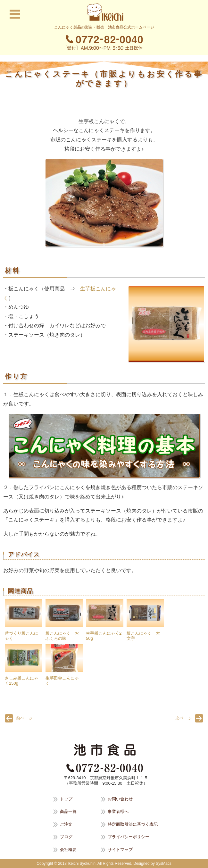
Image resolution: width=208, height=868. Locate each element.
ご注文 (66, 824)
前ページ (24, 718)
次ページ (184, 718)
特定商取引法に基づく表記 (133, 824)
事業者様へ (118, 811)
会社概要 (68, 850)
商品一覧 (68, 811)
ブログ (66, 837)
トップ (66, 799)
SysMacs (164, 864)
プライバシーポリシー (129, 837)
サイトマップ (120, 850)
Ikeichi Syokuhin (82, 864)
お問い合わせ (120, 799)
